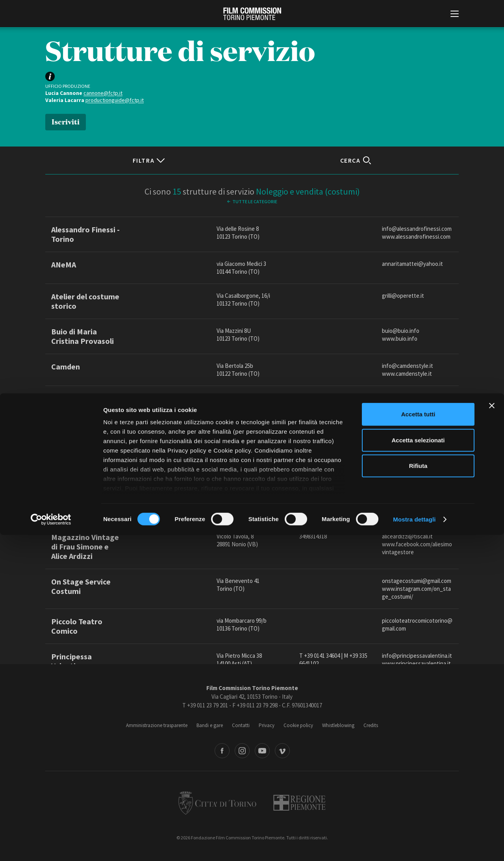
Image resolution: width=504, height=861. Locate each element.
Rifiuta (418, 792)
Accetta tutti (418, 741)
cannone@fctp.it (103, 93)
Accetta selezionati (418, 766)
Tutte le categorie (255, 201)
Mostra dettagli (414, 845)
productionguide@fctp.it (115, 100)
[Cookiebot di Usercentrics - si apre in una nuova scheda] (51, 846)
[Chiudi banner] (492, 732)
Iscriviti (66, 121)
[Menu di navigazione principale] (455, 15)
